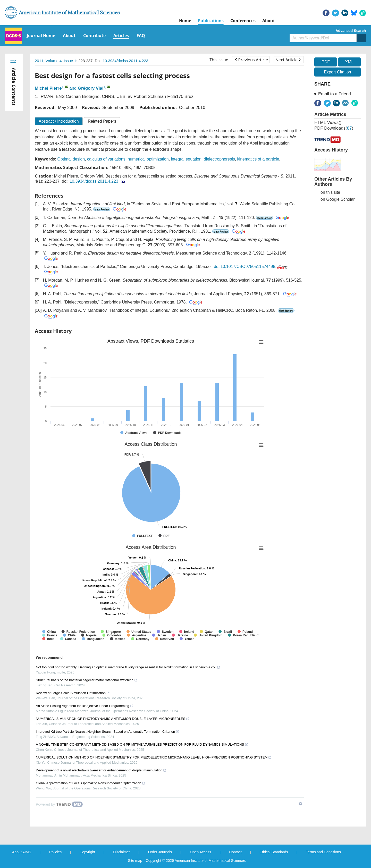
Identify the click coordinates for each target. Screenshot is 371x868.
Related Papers (102, 121)
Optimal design (71, 159)
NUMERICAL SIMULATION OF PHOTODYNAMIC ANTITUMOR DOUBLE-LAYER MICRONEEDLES (113, 719)
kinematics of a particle (258, 159)
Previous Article (251, 60)
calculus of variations (106, 159)
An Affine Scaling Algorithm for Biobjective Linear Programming (85, 706)
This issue (219, 60)
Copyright (87, 852)
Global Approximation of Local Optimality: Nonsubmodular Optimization (91, 783)
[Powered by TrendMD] (59, 804)
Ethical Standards (274, 852)
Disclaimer (121, 852)
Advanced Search (351, 31)
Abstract (59, 121)
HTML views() (328, 123)
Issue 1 (70, 61)
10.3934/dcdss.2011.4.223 (126, 61)
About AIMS (22, 852)
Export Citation (338, 72)
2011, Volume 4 (48, 61)
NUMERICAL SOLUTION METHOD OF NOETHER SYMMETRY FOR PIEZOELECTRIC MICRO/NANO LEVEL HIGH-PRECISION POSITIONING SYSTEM (154, 757)
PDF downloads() (334, 128)
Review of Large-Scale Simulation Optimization (73, 693)
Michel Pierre (48, 88)
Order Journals (160, 852)
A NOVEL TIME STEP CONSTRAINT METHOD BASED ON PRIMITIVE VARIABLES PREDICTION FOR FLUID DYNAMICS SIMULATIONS (142, 744)
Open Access (201, 852)
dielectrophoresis (219, 159)
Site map (135, 861)
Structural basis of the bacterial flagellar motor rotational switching (87, 680)
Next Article (288, 60)
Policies (55, 852)
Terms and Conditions (323, 852)
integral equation (186, 159)
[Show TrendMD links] (301, 804)
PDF (326, 62)
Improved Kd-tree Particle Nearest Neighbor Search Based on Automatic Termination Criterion (107, 732)
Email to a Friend (335, 94)
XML (349, 62)
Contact (235, 852)
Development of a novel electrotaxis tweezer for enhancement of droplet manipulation (101, 770)
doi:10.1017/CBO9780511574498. (251, 267)
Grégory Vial (91, 88)
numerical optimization (148, 159)
